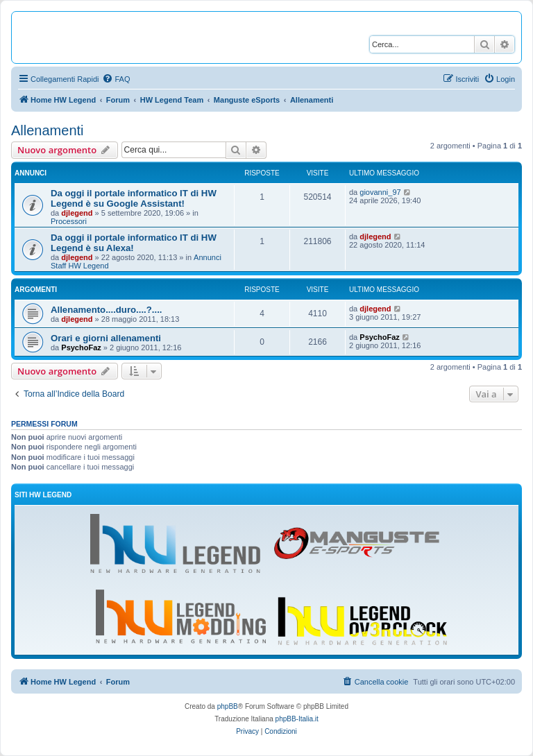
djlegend (77, 213)
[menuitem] (116, 79)
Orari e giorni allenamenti (106, 338)
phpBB (228, 706)
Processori (69, 221)
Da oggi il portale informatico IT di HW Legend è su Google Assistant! (134, 198)
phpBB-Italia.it (297, 719)
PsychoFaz (81, 347)
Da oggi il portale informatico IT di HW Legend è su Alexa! (134, 243)
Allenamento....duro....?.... (106, 310)
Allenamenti (48, 130)
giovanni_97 (380, 192)
